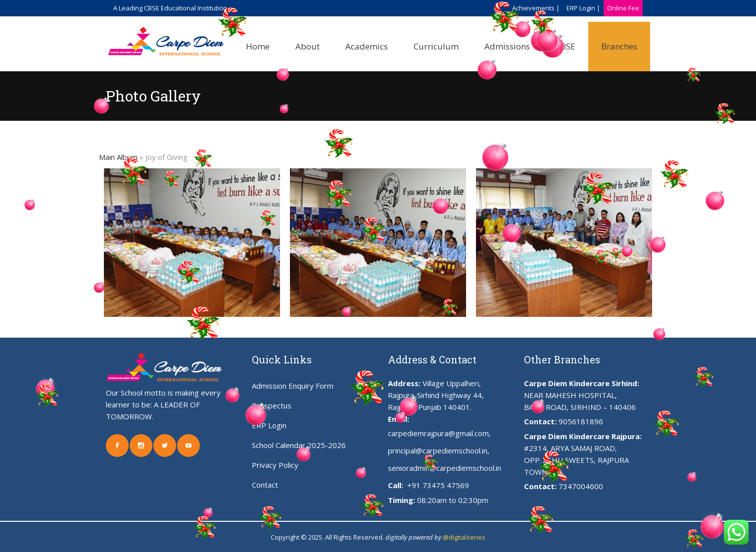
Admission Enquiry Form (293, 386)
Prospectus (272, 405)
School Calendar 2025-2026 (299, 445)
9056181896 (581, 421)
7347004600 (581, 486)
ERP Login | (583, 8)
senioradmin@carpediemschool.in (445, 468)
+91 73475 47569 (437, 485)
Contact (265, 485)
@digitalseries (464, 537)
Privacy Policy (275, 465)
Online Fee (623, 8)
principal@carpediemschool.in (438, 451)
